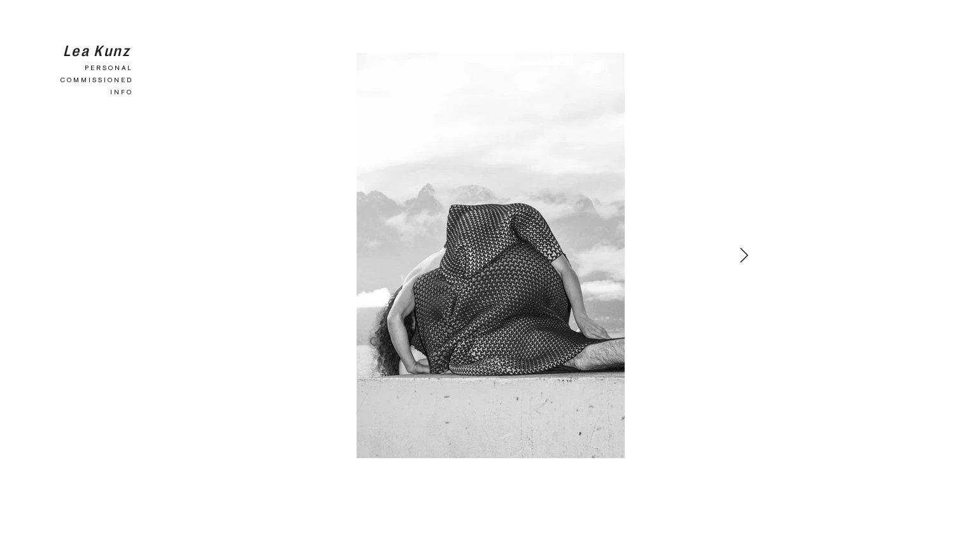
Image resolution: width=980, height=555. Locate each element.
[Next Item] (744, 255)
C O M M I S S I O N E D (96, 80)
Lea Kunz (97, 49)
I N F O (121, 92)
